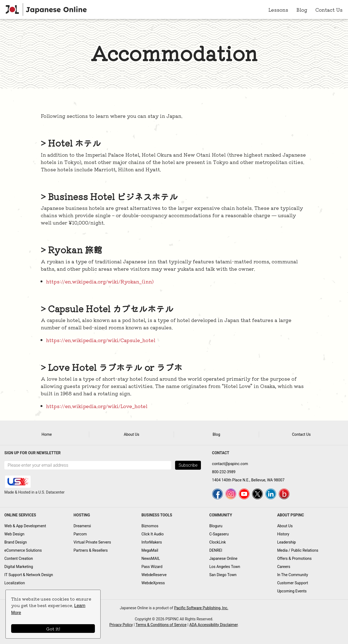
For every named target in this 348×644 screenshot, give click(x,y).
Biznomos (150, 526)
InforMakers (152, 542)
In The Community (292, 575)
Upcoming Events (292, 591)
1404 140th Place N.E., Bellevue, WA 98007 (248, 480)
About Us (131, 434)
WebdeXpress (153, 583)
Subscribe (188, 465)
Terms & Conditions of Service (161, 625)
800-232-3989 (224, 472)
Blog (302, 10)
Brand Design (16, 542)
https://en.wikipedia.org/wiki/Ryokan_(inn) (100, 281)
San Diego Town (223, 575)
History (283, 534)
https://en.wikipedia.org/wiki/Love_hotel (97, 406)
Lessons (278, 10)
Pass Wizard (152, 567)
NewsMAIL (151, 558)
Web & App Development (25, 526)
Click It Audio (153, 534)
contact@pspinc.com (230, 464)
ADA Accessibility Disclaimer (213, 625)
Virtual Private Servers (92, 542)
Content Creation (19, 558)
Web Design (14, 534)
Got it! (53, 629)
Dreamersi (82, 526)
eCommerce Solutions (23, 550)
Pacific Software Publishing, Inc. (201, 608)
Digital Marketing (19, 567)
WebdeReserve (154, 575)
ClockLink (218, 542)
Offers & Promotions (294, 558)
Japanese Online (223, 558)
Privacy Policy (121, 625)
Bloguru (216, 526)
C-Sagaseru (219, 534)
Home (47, 434)
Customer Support (293, 583)
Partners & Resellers (91, 550)
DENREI (216, 550)
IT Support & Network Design (29, 575)
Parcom (80, 534)
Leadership (286, 542)
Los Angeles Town (225, 567)
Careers (284, 567)
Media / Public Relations (298, 550)
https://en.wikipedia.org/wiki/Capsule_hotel (101, 340)
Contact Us (329, 10)
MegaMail (150, 550)
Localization (15, 583)
